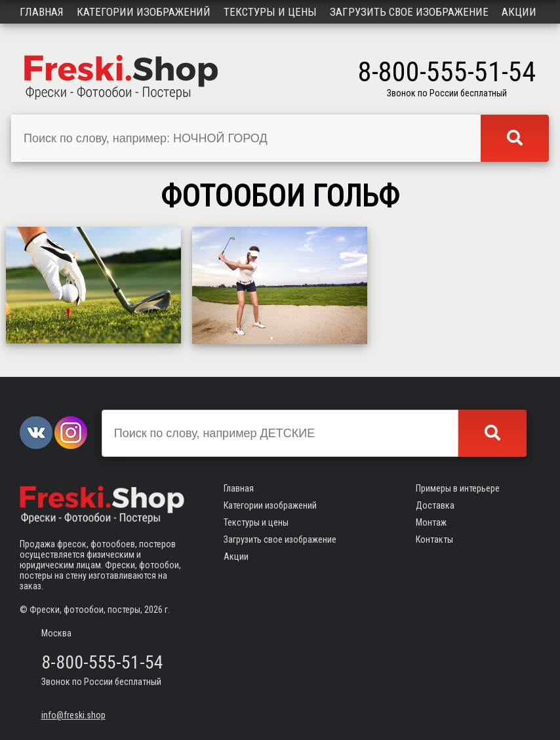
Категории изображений (144, 12)
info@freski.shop (73, 715)
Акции (519, 12)
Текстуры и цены (270, 12)
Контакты (434, 539)
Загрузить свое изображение (409, 12)
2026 (153, 610)
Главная (42, 12)
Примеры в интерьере (458, 488)
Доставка (435, 505)
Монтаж (431, 522)
